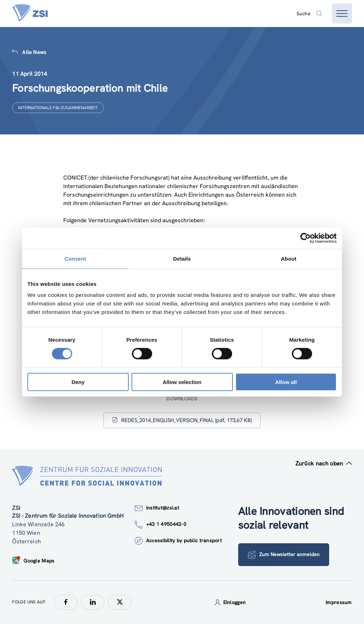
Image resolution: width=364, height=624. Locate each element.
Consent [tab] (76, 258)
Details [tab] (182, 258)
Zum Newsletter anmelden (284, 555)
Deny (78, 382)
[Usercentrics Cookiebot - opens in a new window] (306, 238)
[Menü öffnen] (342, 14)
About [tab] (289, 258)
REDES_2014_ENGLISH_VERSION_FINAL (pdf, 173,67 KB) (182, 420)
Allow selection (182, 382)
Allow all (286, 382)
